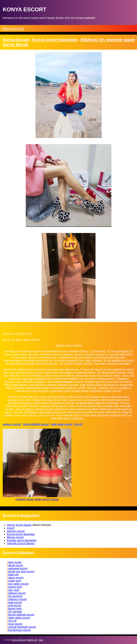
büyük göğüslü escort (36, 424)
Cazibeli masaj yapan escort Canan (37, 499)
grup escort (15, 624)
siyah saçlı (15, 581)
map (41, 640)
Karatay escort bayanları (22, 540)
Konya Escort (13, 28)
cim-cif (78, 424)
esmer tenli (15, 587)
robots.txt (32, 640)
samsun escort (16, 531)
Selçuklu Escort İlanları (21, 543)
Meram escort (15, 537)
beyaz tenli (15, 608)
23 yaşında (15, 612)
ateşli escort (16, 565)
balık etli (13, 575)
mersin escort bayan (19, 525)
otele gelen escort (62, 424)
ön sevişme (15, 596)
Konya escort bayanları (21, 534)
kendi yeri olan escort (21, 572)
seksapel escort (18, 568)
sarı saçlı (14, 590)
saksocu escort (12, 424)
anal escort (15, 602)
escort (11, 528)
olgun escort (16, 578)
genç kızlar (15, 562)
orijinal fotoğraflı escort (22, 627)
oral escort (15, 605)
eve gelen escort (18, 584)
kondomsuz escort (20, 630)
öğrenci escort (17, 593)
